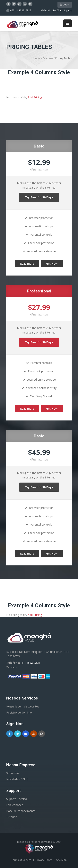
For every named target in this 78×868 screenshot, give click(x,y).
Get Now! (52, 264)
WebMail (45, 11)
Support (68, 11)
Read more (27, 264)
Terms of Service (22, 860)
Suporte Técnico (17, 799)
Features (48, 58)
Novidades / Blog (17, 779)
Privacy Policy (44, 860)
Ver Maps (11, 667)
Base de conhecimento (21, 811)
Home (37, 58)
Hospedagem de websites (23, 706)
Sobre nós (13, 773)
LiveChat (57, 11)
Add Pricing (35, 97)
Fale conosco (15, 805)
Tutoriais (12, 817)
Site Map (61, 860)
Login (65, 5)
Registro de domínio (19, 712)
